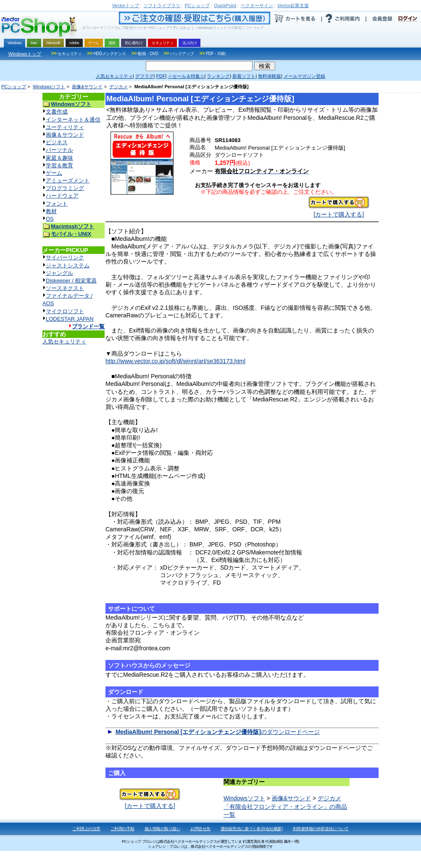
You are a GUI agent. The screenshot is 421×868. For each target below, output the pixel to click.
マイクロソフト (65, 311)
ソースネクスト (65, 288)
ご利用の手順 (122, 829)
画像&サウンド (87, 87)
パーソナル (59, 150)
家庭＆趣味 (59, 158)
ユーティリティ (65, 127)
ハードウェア (62, 196)
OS (50, 219)
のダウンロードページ (218, 732)
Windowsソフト (49, 87)
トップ (126, 5)
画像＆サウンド (65, 135)
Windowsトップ (25, 54)
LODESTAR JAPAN (70, 319)
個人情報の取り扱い (163, 829)
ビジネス (57, 142)
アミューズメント (68, 181)
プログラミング (65, 188)
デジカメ (118, 87)
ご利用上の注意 (86, 829)
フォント (57, 204)
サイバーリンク (65, 257)
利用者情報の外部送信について (321, 829)
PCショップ (14, 87)
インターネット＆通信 (73, 120)
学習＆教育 (59, 165)
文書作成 (57, 112)
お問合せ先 (200, 829)
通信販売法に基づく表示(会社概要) (252, 829)
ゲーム (54, 173)
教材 (51, 211)
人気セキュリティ (64, 342)
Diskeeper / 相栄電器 (71, 281)
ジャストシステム (68, 265)
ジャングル (59, 273)
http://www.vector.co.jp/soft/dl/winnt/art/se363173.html (175, 361)
